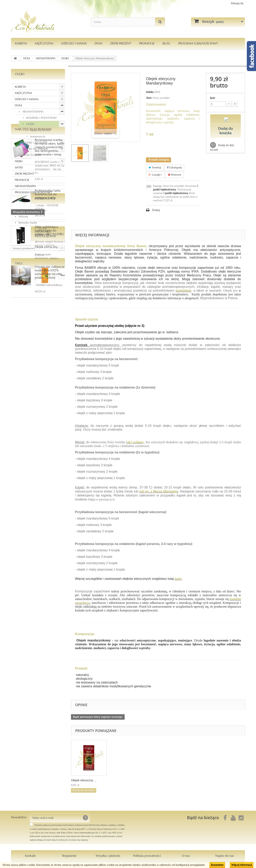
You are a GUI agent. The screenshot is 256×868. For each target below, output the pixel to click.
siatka (49, 515)
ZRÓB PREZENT (24, 174)
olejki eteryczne (40, 130)
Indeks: (150, 92)
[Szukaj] (160, 22)
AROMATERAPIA (32, 112)
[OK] (85, 818)
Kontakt (30, 856)
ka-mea (30, 509)
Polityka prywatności (147, 856)
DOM (98, 43)
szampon (18, 533)
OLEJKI (30, 124)
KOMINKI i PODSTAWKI (41, 118)
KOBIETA (21, 43)
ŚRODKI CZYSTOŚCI (34, 143)
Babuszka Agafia (27, 418)
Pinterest (175, 175)
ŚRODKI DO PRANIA (34, 149)
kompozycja (46, 521)
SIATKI (19, 167)
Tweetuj (155, 168)
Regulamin (69, 856)
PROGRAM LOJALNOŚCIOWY (198, 43)
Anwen (22, 406)
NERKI (19, 161)
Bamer (17, 509)
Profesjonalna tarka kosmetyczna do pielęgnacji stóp (48, 272)
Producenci (25, 396)
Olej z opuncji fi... (82, 780)
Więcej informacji (242, 865)
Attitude (23, 412)
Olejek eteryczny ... (123, 780)
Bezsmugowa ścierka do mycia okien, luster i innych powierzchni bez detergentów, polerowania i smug (50, 225)
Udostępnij (174, 168)
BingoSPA (23, 430)
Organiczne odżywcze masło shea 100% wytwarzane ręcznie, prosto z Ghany (50, 350)
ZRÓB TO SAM (31, 155)
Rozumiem (217, 865)
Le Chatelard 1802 (24, 521)
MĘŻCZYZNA (44, 43)
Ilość (213, 98)
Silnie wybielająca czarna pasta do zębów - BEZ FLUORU (49, 308)
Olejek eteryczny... (47, 467)
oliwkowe (36, 527)
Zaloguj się (237, 3)
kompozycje (37, 136)
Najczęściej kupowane (33, 206)
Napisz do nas (225, 856)
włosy (49, 527)
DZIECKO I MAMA (74, 43)
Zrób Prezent (121, 43)
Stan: (149, 98)
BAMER (22, 424)
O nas (186, 856)
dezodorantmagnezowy (27, 515)
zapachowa (19, 527)
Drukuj (156, 210)
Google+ (155, 175)
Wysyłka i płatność (108, 856)
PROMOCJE (147, 43)
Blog (166, 43)
